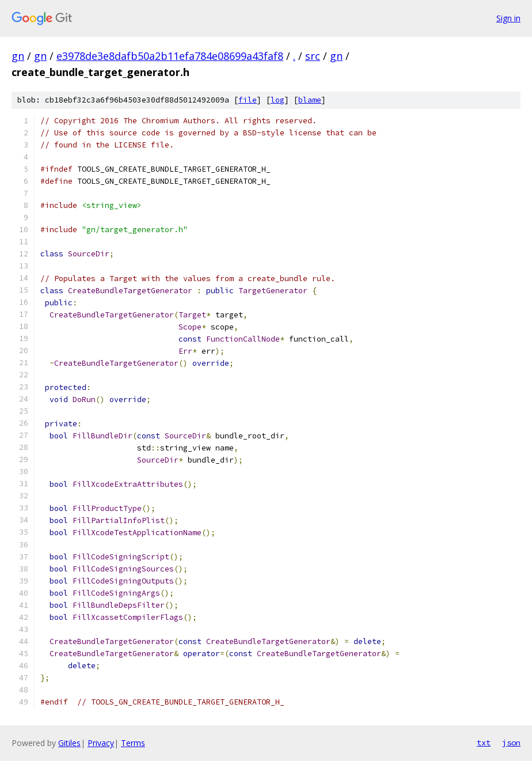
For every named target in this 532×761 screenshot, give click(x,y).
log (278, 100)
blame (310, 100)
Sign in (508, 18)
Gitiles (69, 743)
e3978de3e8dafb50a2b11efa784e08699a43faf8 (170, 56)
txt (484, 743)
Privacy (101, 743)
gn (18, 56)
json (511, 743)
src (313, 56)
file (248, 100)
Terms (133, 743)
